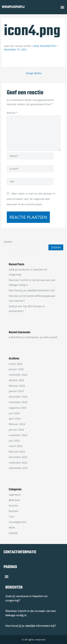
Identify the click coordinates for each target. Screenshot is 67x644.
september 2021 (18, 468)
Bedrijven (14, 500)
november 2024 (18, 402)
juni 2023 (14, 441)
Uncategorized (17, 522)
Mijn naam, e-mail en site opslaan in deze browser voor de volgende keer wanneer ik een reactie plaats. (31, 199)
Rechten (14, 511)
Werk (12, 527)
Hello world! (50, 337)
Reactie (12, 113)
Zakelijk (13, 533)
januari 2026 (16, 369)
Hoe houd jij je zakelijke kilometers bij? (32, 290)
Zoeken (8, 242)
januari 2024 (16, 430)
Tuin (11, 517)
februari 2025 (17, 386)
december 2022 (18, 457)
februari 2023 (17, 452)
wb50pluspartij (13, 7)
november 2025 (18, 375)
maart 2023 (16, 446)
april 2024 (15, 419)
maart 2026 (16, 364)
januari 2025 (16, 391)
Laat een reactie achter (18, 46)
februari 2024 (17, 424)
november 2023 (18, 435)
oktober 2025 (17, 380)
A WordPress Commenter (24, 337)
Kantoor (13, 506)
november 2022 (18, 463)
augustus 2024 (18, 408)
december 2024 (18, 397)
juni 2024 (14, 413)
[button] (62, 7)
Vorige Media (34, 73)
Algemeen (15, 495)
